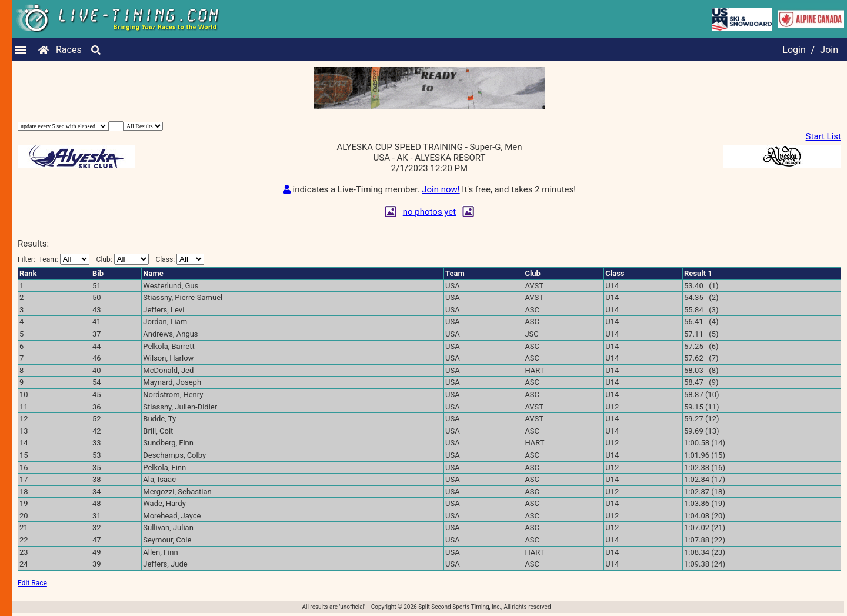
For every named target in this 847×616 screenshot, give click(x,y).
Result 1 (698, 273)
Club (533, 273)
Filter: (54, 259)
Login (794, 50)
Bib (98, 273)
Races (69, 50)
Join (829, 50)
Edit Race (32, 583)
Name (153, 273)
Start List (823, 136)
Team (455, 273)
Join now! (441, 189)
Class (615, 273)
